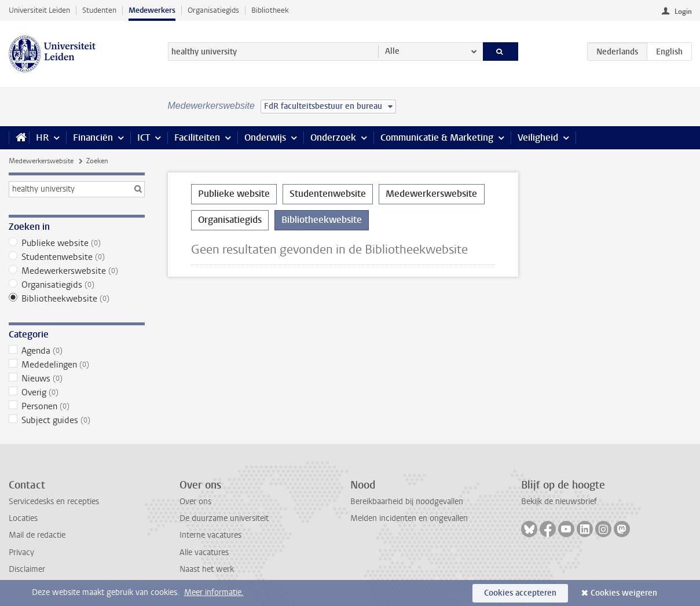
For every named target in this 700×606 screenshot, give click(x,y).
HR (42, 137)
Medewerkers (152, 10)
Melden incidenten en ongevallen (409, 518)
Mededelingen (77, 365)
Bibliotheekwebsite (77, 299)
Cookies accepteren (520, 593)
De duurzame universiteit (224, 518)
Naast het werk (207, 569)
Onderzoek (333, 137)
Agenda (77, 351)
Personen (77, 406)
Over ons (195, 502)
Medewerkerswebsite (41, 161)
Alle (392, 51)
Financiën (93, 137)
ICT (144, 137)
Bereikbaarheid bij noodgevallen (407, 502)
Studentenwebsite (77, 257)
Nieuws (77, 379)
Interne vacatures (210, 535)
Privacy (21, 552)
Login (683, 12)
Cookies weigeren (624, 593)
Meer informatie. (214, 592)
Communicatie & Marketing (437, 137)
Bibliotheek (270, 10)
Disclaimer (27, 569)
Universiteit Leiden (39, 10)
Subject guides (77, 420)
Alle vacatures (204, 552)
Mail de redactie (37, 535)
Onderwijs (265, 137)
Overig (77, 392)
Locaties (23, 518)
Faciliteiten (197, 137)
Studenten (99, 10)
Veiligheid (538, 137)
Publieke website (77, 243)
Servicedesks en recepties (54, 502)
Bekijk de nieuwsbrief (559, 502)
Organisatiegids (213, 10)
